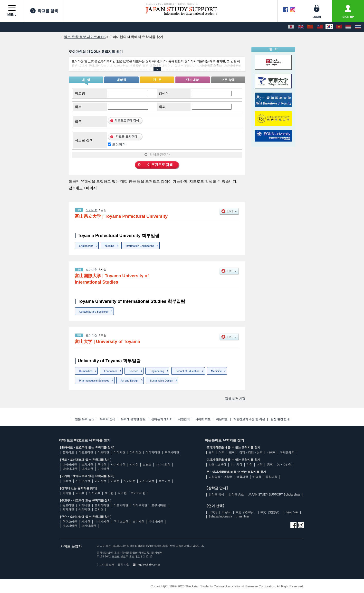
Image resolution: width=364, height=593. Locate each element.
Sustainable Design (162, 381)
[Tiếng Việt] (339, 27)
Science (133, 371)
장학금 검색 (216, 495)
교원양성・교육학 (220, 477)
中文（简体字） (246, 512)
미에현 (115, 481)
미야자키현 (156, 522)
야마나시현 (70, 469)
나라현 (122, 493)
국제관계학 (287, 452)
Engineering (86, 246)
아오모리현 (86, 452)
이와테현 (103, 452)
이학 (260, 465)
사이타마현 (118, 465)
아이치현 (100, 481)
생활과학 (242, 477)
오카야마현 (102, 505)
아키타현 (135, 452)
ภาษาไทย (243, 516)
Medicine (216, 371)
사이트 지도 (203, 419)
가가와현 (68, 509)
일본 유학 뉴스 (85, 419)
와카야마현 (138, 493)
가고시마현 (70, 526)
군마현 (102, 465)
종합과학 (271, 477)
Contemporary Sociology (94, 312)
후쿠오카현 (70, 522)
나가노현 (87, 469)
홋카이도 (68, 452)
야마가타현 (153, 452)
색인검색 (184, 419)
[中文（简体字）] (310, 27)
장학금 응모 (236, 495)
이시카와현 (147, 481)
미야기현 (119, 452)
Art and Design (129, 381)
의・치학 (236, 465)
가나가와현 (163, 465)
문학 (211, 452)
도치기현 (87, 465)
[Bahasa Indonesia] (348, 27)
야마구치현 (140, 505)
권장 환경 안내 (280, 419)
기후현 (67, 481)
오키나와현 (89, 526)
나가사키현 (102, 522)
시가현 (67, 493)
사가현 (86, 522)
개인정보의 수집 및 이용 (249, 419)
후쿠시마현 (172, 452)
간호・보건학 (217, 465)
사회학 (271, 452)
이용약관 (222, 419)
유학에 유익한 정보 (133, 419)
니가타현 (103, 469)
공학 (270, 465)
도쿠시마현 (159, 505)
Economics (111, 371)
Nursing (110, 246)
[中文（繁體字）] (320, 27)
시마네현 (84, 505)
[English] (301, 27)
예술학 (257, 477)
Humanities (86, 371)
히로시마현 (121, 505)
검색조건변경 (235, 399)
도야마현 (119, 144)
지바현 (134, 465)
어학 (222, 452)
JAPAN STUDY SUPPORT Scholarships (274, 495)
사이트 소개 (105, 564)
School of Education (188, 371)
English (226, 512)
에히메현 (84, 509)
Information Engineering (140, 246)
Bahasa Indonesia (220, 516)
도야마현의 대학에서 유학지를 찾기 (96, 52)
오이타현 (138, 522)
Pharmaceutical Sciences (94, 381)
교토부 (80, 493)
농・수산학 (284, 465)
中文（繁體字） (271, 512)
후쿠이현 (164, 481)
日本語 (213, 512)
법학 (232, 452)
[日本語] (291, 27)
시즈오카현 (83, 481)
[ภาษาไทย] (358, 27)
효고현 (109, 493)
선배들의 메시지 (162, 419)
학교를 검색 (44, 11)
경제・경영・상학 (251, 452)
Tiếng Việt (292, 512)
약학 (249, 465)
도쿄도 (147, 465)
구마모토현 (121, 522)
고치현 (99, 509)
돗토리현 (68, 505)
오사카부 (95, 493)
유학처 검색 (108, 419)
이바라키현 (70, 465)
